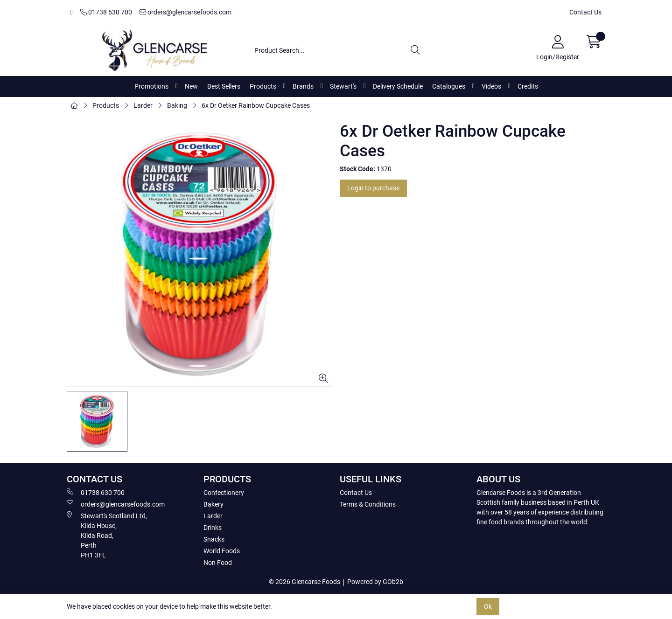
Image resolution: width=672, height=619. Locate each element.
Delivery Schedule (398, 86)
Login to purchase (373, 188)
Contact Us (585, 12)
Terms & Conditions (368, 504)
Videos (491, 86)
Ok (488, 606)
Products (263, 86)
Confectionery (224, 493)
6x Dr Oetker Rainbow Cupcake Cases (256, 105)
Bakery (213, 504)
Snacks (214, 539)
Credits (528, 86)
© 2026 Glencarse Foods (304, 582)
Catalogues (449, 86)
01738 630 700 (106, 12)
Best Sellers (224, 86)
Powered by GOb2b (375, 582)
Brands (303, 86)
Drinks (213, 528)
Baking (177, 105)
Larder (143, 105)
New (191, 86)
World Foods (222, 551)
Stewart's (343, 86)
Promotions (151, 86)
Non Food (218, 563)
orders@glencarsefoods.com (185, 12)
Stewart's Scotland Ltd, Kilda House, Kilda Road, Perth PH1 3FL (107, 535)
